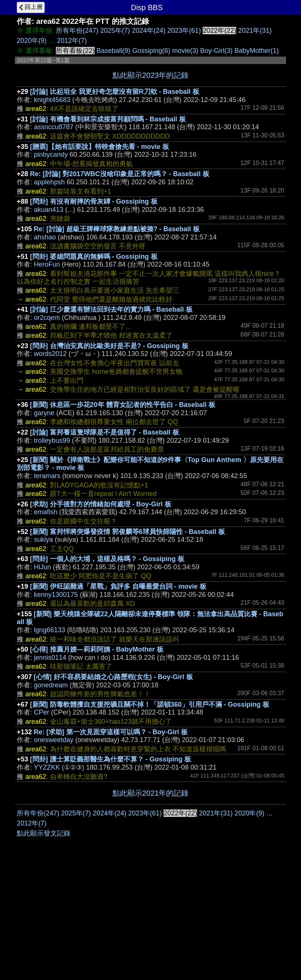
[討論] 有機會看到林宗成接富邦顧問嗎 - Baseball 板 (108, 119)
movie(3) (185, 51)
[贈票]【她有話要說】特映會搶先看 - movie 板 (100, 147)
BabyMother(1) (256, 51)
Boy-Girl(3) (216, 51)
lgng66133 (50, 630)
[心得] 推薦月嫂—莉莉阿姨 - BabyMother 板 (97, 649)
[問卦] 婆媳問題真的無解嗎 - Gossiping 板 (94, 257)
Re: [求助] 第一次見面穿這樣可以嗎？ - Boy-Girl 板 (111, 732)
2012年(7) (72, 41)
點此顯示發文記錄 (44, 945)
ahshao (45, 237)
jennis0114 (50, 658)
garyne (44, 413)
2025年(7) (115, 31)
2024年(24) (149, 31)
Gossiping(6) (151, 51)
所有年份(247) (77, 31)
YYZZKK (47, 767)
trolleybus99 (52, 440)
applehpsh (49, 182)
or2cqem (47, 318)
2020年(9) (32, 41)
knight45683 (52, 100)
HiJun (42, 567)
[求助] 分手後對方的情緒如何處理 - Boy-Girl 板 (101, 504)
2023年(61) (184, 31)
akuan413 (49, 210)
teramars (47, 476)
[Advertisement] (150, 860)
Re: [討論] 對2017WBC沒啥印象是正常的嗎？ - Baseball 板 (120, 174)
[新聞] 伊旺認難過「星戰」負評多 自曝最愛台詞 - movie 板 (118, 586)
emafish (46, 512)
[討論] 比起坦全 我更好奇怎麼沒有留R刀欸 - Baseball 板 (115, 92)
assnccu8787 (54, 127)
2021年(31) (255, 31)
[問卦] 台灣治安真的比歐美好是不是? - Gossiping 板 (109, 346)
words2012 (50, 354)
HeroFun (47, 264)
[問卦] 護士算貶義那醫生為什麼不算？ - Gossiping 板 (111, 759)
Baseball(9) (113, 51)
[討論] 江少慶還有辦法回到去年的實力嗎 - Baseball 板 (111, 309)
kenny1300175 (56, 595)
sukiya (43, 540)
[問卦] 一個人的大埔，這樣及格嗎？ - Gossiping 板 (107, 559)
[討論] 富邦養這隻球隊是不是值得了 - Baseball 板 (105, 432)
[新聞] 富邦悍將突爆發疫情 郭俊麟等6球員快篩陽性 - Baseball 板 (128, 532)
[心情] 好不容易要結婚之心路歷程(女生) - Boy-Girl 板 (113, 677)
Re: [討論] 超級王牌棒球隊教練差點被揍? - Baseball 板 (117, 229)
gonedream (51, 685)
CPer (42, 712)
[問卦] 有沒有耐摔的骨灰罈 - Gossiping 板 (94, 201)
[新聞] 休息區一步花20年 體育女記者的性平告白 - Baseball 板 (123, 405)
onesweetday (54, 740)
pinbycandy (51, 155)
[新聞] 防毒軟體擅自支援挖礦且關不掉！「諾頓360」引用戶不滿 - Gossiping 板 (150, 704)
